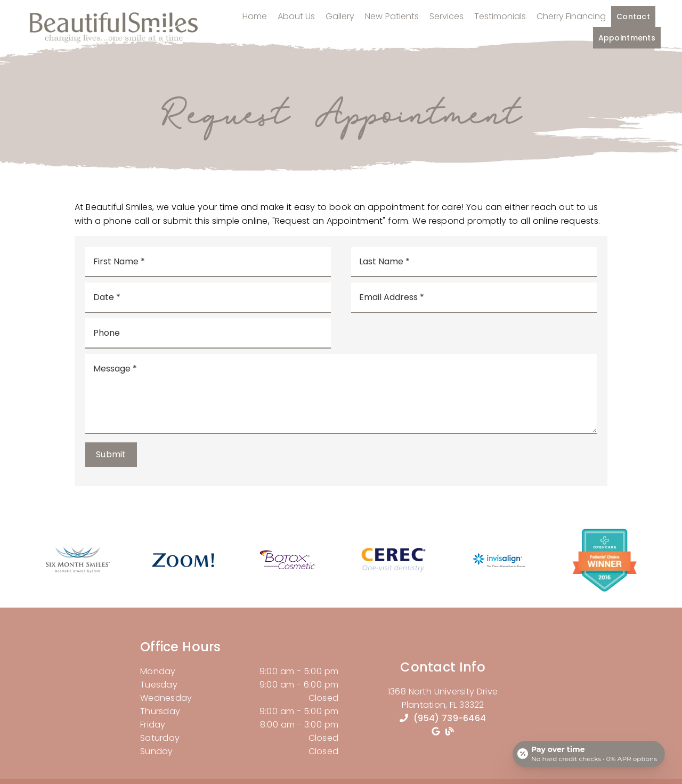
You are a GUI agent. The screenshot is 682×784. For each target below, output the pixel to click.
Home (255, 21)
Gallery (340, 21)
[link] (78, 571)
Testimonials (500, 21)
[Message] (341, 394)
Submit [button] (111, 454)
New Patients (392, 21)
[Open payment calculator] (588, 753)
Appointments (627, 43)
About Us (297, 21)
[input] (208, 262)
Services (446, 21)
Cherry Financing (571, 21)
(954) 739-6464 (450, 718)
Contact (633, 21)
